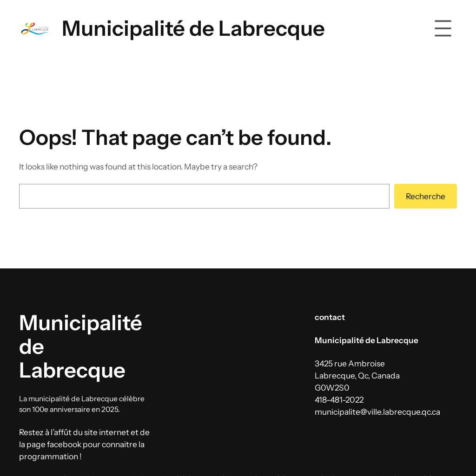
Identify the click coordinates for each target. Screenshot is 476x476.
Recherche (426, 196)
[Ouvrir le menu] (443, 28)
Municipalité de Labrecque (193, 28)
